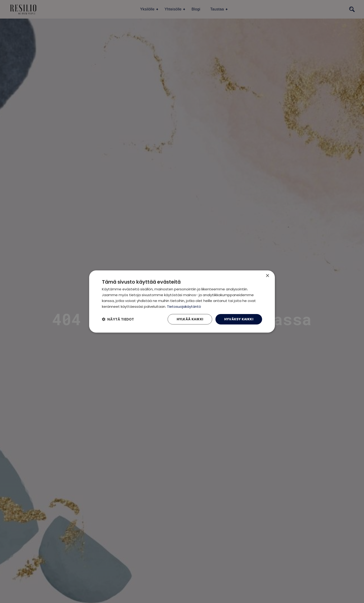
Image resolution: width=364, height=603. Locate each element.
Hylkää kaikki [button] (190, 319)
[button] (118, 319)
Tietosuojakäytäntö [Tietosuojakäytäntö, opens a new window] (184, 306)
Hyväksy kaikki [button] (239, 319)
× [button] (267, 276)
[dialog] (182, 301)
